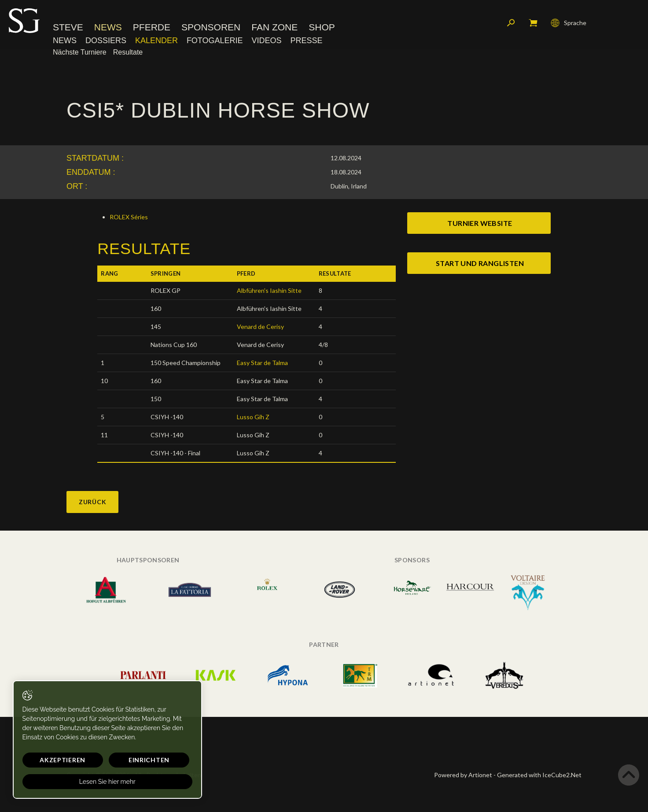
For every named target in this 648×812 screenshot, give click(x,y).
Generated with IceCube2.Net (539, 775)
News (108, 28)
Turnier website (480, 223)
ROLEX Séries (129, 217)
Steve (68, 28)
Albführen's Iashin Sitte (269, 290)
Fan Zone (274, 28)
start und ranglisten (480, 263)
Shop (322, 28)
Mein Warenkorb (533, 24)
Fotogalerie (215, 42)
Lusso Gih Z (253, 417)
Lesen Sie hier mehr (85, 782)
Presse (306, 42)
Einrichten (115, 760)
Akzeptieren (52, 760)
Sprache (569, 24)
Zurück (92, 502)
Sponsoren (211, 28)
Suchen (511, 24)
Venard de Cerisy (260, 327)
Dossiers (106, 42)
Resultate (128, 54)
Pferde (152, 28)
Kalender (156, 42)
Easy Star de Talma (262, 363)
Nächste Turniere (80, 54)
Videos (266, 42)
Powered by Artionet (463, 775)
